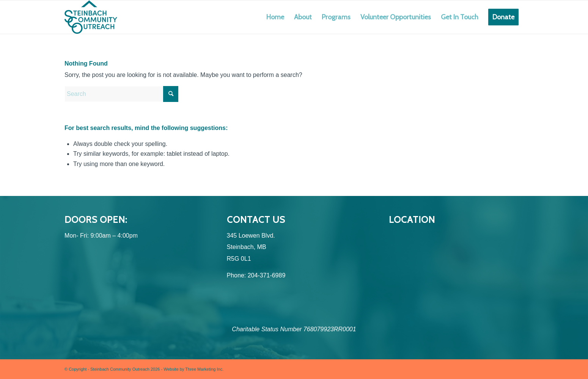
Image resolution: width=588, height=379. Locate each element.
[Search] (121, 94)
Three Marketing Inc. (204, 369)
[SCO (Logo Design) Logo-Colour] (91, 17)
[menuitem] (275, 17)
